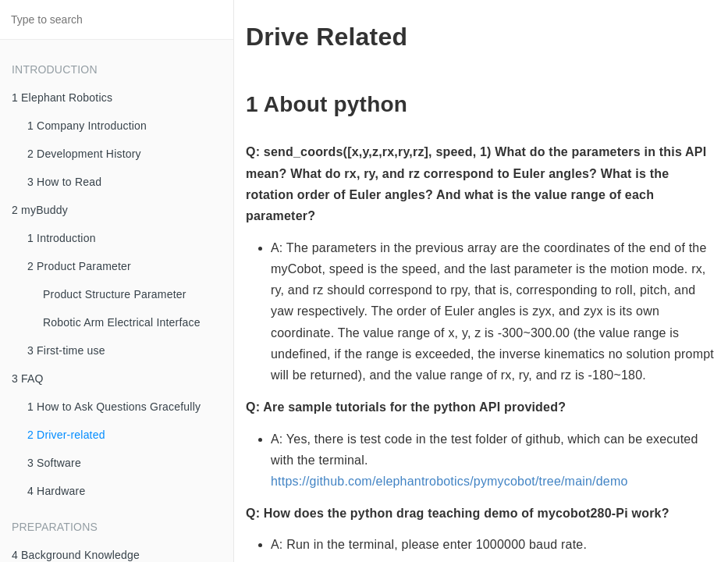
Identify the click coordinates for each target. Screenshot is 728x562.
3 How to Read (64, 182)
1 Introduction (62, 238)
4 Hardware (56, 491)
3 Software (54, 463)
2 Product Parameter (79, 266)
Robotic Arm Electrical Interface (122, 322)
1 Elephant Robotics (62, 98)
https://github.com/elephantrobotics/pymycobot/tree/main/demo (449, 481)
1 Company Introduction (87, 126)
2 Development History (84, 154)
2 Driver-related (66, 435)
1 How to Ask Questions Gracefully (114, 407)
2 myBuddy (40, 210)
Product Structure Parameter (115, 294)
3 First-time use (66, 350)
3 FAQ (28, 379)
